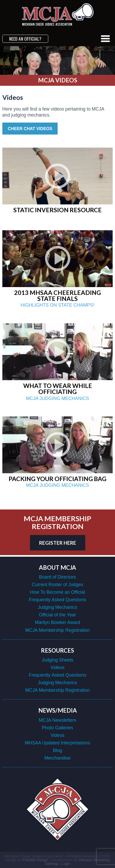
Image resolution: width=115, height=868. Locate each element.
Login (66, 864)
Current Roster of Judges (57, 585)
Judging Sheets (57, 660)
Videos (57, 667)
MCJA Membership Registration (57, 630)
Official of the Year (57, 615)
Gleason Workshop (94, 860)
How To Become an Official (57, 592)
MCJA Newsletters (58, 720)
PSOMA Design (35, 860)
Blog (57, 750)
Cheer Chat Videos (30, 129)
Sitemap (52, 864)
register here (58, 543)
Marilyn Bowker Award (58, 622)
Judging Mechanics (57, 607)
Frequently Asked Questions (57, 600)
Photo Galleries (57, 728)
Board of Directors (58, 577)
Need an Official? (25, 39)
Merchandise (57, 758)
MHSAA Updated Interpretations (57, 743)
